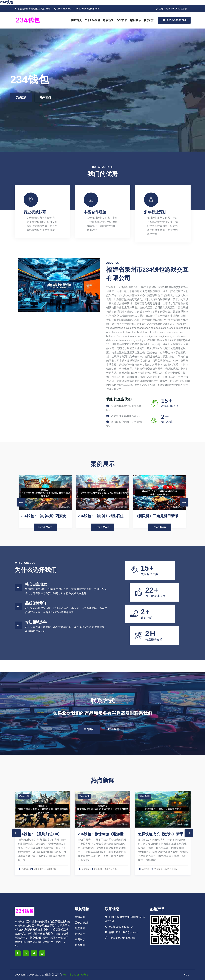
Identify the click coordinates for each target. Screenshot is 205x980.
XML (186, 975)
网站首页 (76, 20)
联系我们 (149, 20)
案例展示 (136, 20)
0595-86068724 (63, 9)
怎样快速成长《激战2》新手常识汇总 (168, 834)
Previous (21, 502)
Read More (45, 527)
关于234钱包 (92, 20)
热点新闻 (108, 20)
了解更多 (21, 98)
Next (184, 502)
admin (23, 869)
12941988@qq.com (87, 9)
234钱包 (7, 2)
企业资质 (122, 20)
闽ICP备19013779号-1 (76, 975)
